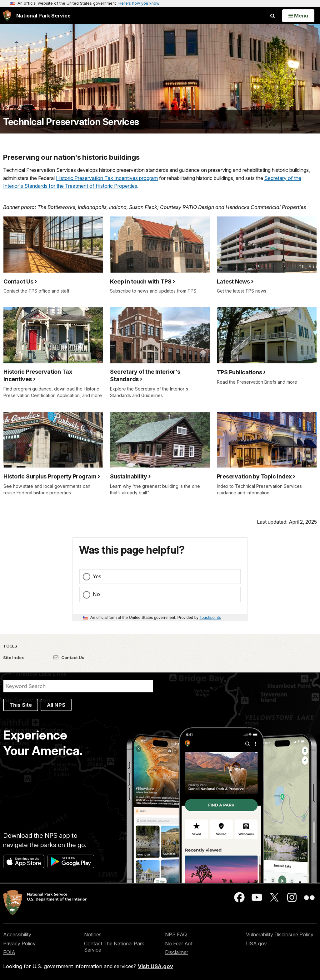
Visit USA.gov (155, 966)
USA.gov (256, 944)
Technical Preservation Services (71, 122)
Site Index (14, 657)
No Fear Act (179, 944)
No (96, 594)
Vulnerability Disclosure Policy (280, 934)
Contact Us (69, 657)
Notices (93, 934)
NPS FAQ (176, 934)
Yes (97, 576)
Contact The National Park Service (114, 947)
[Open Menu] (298, 16)
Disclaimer (177, 952)
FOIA (9, 952)
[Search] (78, 686)
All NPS (56, 705)
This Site (21, 705)
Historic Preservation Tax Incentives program (107, 178)
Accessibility (17, 934)
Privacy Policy (19, 944)
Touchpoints (210, 617)
